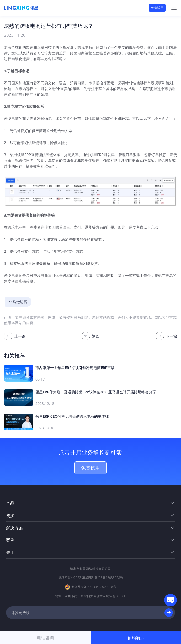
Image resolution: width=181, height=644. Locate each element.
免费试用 (157, 8)
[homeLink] (21, 8)
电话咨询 (45, 638)
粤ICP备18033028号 (109, 578)
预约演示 (136, 638)
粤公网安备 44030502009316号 (94, 587)
